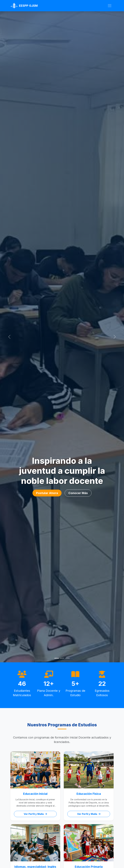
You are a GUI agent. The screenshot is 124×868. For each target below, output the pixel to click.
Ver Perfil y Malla (35, 814)
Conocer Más (78, 493)
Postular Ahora (47, 493)
